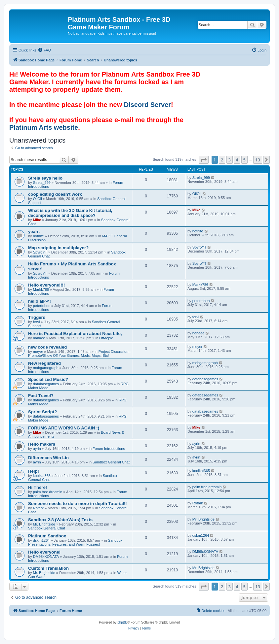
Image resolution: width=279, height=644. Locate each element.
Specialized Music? (48, 379)
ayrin (37, 449)
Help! (34, 471)
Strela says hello (45, 178)
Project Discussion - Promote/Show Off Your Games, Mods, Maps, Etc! (79, 354)
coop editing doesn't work (55, 194)
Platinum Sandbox (47, 536)
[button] (204, 160)
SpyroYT (40, 252)
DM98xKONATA (46, 557)
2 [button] (222, 160)
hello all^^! (40, 301)
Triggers (37, 317)
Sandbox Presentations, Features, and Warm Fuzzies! (75, 542)
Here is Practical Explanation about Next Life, (75, 334)
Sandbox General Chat (111, 462)
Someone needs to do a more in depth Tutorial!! (78, 504)
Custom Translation (48, 568)
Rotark (38, 508)
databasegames (46, 384)
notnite (39, 236)
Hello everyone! (44, 552)
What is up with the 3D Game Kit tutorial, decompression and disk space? (70, 213)
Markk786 (41, 289)
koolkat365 (42, 476)
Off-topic (106, 338)
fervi (37, 322)
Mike (37, 220)
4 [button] (237, 160)
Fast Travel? (41, 396)
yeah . (34, 232)
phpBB (122, 622)
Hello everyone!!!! (46, 285)
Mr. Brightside (44, 524)
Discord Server (147, 105)
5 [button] (244, 160)
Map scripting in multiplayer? (58, 248)
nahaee (39, 338)
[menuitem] (44, 50)
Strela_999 (42, 183)
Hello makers (42, 444)
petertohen (42, 306)
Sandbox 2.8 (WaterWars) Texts (60, 520)
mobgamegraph (46, 368)
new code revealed (47, 347)
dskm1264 (41, 540)
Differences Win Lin (48, 458)
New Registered (44, 363)
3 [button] (230, 160)
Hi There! (38, 487)
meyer (38, 352)
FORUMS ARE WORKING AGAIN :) (64, 428)
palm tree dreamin (48, 492)
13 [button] (258, 160)
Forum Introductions (109, 449)
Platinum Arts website (44, 127)
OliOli (38, 199)
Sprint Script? (42, 412)
